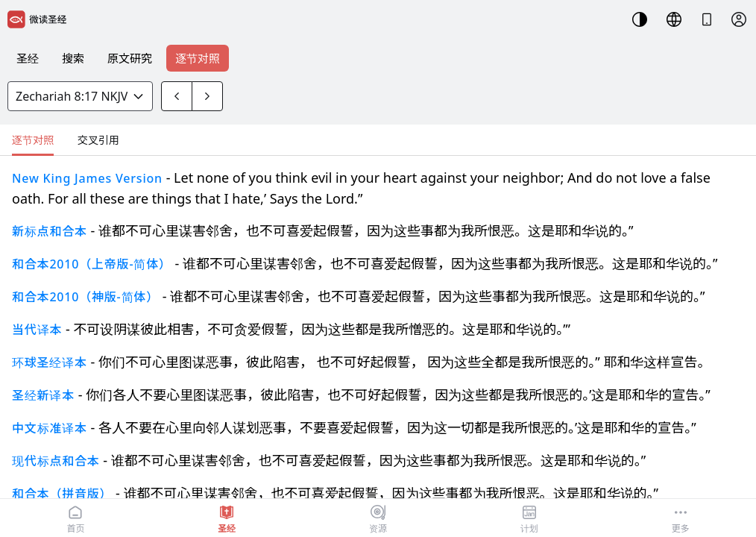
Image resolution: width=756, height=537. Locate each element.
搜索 (73, 58)
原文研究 (130, 58)
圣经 (28, 58)
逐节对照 (198, 58)
